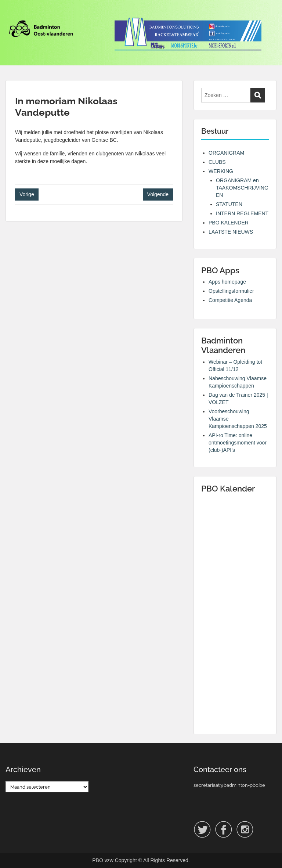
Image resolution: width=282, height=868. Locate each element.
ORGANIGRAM (226, 153)
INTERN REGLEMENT (242, 213)
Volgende (158, 194)
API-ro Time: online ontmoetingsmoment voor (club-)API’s (238, 443)
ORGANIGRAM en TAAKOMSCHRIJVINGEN (242, 188)
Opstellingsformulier (231, 291)
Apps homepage (227, 282)
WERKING (221, 171)
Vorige (27, 194)
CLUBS (217, 162)
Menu (13, 12)
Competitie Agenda (230, 300)
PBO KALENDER (229, 223)
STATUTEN (229, 204)
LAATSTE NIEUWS (231, 232)
